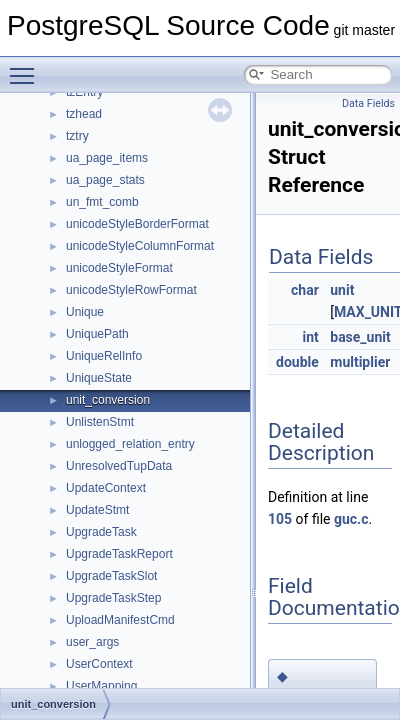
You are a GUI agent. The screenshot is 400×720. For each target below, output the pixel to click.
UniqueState (99, 378)
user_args (92, 642)
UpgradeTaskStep (113, 598)
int (310, 337)
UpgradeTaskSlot (111, 576)
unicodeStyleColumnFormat (140, 246)
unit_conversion (108, 400)
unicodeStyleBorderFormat (137, 224)
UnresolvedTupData (119, 466)
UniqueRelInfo (104, 356)
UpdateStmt (97, 510)
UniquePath (97, 334)
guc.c (351, 519)
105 (280, 519)
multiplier (360, 362)
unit (342, 290)
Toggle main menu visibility (27, 67)
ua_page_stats (105, 180)
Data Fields (368, 103)
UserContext (99, 664)
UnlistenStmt (100, 422)
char (305, 290)
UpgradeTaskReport (119, 554)
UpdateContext (106, 488)
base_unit (360, 337)
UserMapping (101, 686)
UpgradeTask (101, 532)
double (297, 362)
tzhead (84, 114)
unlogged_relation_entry (130, 444)
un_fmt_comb (102, 202)
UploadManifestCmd (120, 620)
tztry (77, 136)
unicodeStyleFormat (119, 268)
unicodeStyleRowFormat (131, 290)
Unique (85, 312)
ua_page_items (107, 158)
